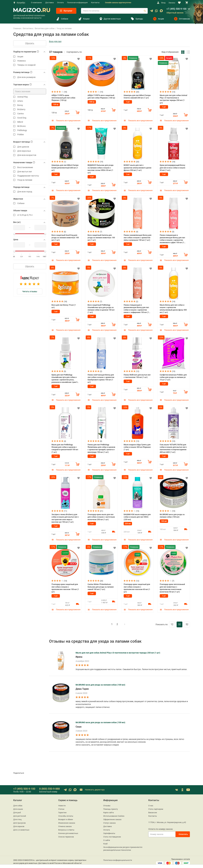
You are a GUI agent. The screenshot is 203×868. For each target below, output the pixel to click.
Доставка (49, 3)
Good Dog (30, 118)
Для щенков (30, 147)
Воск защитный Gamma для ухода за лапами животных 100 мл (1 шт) (101, 237)
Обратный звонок (175, 13)
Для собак (18, 803)
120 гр (56, 104)
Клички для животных (68, 831)
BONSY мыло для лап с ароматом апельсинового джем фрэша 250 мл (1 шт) (137, 167)
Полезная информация (77, 3)
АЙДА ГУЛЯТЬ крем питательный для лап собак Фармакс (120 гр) (63, 98)
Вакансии (153, 810)
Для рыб (17, 810)
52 (187, 622)
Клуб (105, 842)
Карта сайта (108, 810)
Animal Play (30, 97)
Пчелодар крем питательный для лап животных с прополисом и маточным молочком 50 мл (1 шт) (172, 586)
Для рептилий (20, 814)
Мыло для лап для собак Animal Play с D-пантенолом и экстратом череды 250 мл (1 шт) (173, 99)
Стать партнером (156, 807)
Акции (158, 19)
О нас (151, 803)
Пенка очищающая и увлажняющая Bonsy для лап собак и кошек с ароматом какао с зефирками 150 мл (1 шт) (136, 308)
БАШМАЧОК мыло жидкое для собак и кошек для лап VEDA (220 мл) (137, 515)
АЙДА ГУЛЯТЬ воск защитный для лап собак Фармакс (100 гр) (101, 96)
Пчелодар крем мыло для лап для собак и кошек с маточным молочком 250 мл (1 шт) (101, 515)
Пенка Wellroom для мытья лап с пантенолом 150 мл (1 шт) (137, 375)
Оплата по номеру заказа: (161, 827)
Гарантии (62, 810)
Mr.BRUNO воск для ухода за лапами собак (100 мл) (172, 514)
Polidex (30, 135)
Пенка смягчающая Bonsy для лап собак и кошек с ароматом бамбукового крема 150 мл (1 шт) (101, 377)
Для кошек (18, 807)
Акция (30, 57)
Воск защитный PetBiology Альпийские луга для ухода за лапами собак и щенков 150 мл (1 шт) (101, 308)
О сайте (107, 838)
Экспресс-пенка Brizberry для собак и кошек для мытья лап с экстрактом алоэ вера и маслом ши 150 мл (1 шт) (65, 516)
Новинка (30, 61)
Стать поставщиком (112, 835)
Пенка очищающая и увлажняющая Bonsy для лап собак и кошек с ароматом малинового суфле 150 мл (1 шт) (172, 238)
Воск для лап (55, 41)
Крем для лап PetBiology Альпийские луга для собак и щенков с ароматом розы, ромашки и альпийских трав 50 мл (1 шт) (65, 377)
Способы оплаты (66, 814)
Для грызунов (19, 821)
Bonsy (30, 105)
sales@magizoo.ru (21, 864)
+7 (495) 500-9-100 (176, 9)
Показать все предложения (66, 120)
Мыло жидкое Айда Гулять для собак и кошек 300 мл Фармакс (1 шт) (137, 446)
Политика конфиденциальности (118, 858)
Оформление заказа (112, 817)
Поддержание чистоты (30, 176)
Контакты (95, 3)
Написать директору (92, 788)
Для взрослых (30, 151)
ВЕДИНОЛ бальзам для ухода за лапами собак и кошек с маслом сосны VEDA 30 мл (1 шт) (100, 168)
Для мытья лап (30, 172)
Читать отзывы (30, 291)
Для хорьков (19, 824)
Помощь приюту (111, 807)
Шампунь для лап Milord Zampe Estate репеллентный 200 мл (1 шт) (65, 167)
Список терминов (66, 835)
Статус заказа (109, 821)
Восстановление (30, 167)
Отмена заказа (65, 824)
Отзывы (107, 803)
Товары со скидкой (30, 65)
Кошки (84, 19)
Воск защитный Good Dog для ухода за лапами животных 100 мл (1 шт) (65, 237)
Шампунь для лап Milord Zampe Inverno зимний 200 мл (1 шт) (137, 96)
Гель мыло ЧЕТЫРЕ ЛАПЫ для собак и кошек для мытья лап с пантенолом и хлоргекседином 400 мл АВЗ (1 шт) (173, 447)
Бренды (137, 19)
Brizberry (30, 109)
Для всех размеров (30, 77)
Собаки (62, 19)
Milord (30, 122)
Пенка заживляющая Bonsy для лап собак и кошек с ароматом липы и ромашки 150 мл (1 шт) (137, 237)
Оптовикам (182, 19)
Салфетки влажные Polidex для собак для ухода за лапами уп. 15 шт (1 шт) (173, 376)
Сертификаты (109, 831)
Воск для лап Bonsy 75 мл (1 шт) (64, 305)
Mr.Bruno (30, 126)
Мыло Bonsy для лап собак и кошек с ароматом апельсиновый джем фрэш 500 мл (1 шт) (173, 308)
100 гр (92, 102)
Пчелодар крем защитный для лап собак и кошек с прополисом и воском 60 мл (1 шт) (137, 586)
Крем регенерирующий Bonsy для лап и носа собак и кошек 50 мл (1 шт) (172, 167)
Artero (30, 101)
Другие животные (110, 19)
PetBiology (30, 130)
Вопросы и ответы (66, 828)
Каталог (66, 11)
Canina (30, 114)
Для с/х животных (21, 828)
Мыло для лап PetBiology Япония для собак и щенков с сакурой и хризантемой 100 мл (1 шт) (65, 447)
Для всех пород (30, 192)
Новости (62, 803)
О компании (36, 3)
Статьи (61, 807)
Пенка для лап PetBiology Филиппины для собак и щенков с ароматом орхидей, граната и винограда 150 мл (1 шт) (101, 447)
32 (179, 622)
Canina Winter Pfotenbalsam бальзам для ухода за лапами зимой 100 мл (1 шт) (101, 585)
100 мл (164, 519)
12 (172, 622)
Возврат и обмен (66, 817)
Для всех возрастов (30, 155)
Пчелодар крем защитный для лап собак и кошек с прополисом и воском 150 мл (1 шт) (65, 586)
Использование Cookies (114, 814)
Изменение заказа (67, 821)
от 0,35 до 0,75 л (30, 215)
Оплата (60, 3)
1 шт (128, 102)
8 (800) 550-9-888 (49, 787)
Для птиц (17, 817)
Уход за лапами (30, 180)
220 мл (128, 522)
